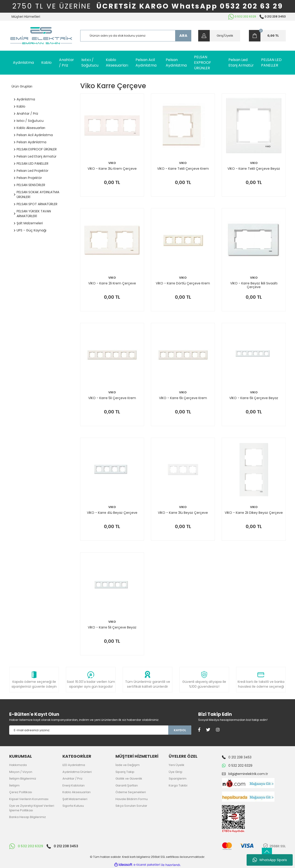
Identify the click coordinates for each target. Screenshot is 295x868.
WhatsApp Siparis (270, 860)
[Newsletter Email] (89, 730)
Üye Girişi (176, 772)
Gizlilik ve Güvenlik (129, 779)
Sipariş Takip (125, 772)
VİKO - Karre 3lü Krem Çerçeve (112, 169)
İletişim (14, 785)
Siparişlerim (178, 779)
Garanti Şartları (127, 785)
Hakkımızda (18, 765)
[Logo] (41, 36)
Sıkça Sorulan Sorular (131, 806)
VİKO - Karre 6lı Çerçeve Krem (183, 398)
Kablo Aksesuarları (77, 792)
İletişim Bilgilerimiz (23, 779)
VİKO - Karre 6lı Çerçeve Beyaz (254, 398)
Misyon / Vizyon (21, 772)
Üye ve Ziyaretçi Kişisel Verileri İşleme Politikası (32, 808)
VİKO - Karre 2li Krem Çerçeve (112, 283)
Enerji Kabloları (74, 785)
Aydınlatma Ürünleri (77, 772)
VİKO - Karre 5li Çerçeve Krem (112, 398)
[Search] (136, 36)
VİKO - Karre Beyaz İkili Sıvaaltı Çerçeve (254, 285)
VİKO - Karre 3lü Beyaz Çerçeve (183, 513)
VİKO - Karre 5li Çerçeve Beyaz (112, 628)
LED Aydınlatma (74, 765)
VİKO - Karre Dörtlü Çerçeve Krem (183, 283)
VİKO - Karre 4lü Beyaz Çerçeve (112, 513)
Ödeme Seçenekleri (131, 792)
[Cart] (267, 36)
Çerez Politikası (21, 792)
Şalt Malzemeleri (75, 799)
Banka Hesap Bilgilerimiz (28, 817)
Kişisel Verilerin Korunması (29, 799)
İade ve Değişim (128, 765)
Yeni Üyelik (177, 765)
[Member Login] (219, 36)
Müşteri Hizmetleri (26, 17)
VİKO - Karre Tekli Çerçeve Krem (183, 169)
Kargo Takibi (178, 785)
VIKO (112, 163)
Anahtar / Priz (72, 779)
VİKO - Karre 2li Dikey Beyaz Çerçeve (254, 513)
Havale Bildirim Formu (132, 799)
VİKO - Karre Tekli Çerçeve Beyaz (254, 169)
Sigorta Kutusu (73, 806)
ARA (183, 36)
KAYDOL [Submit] (180, 730)
